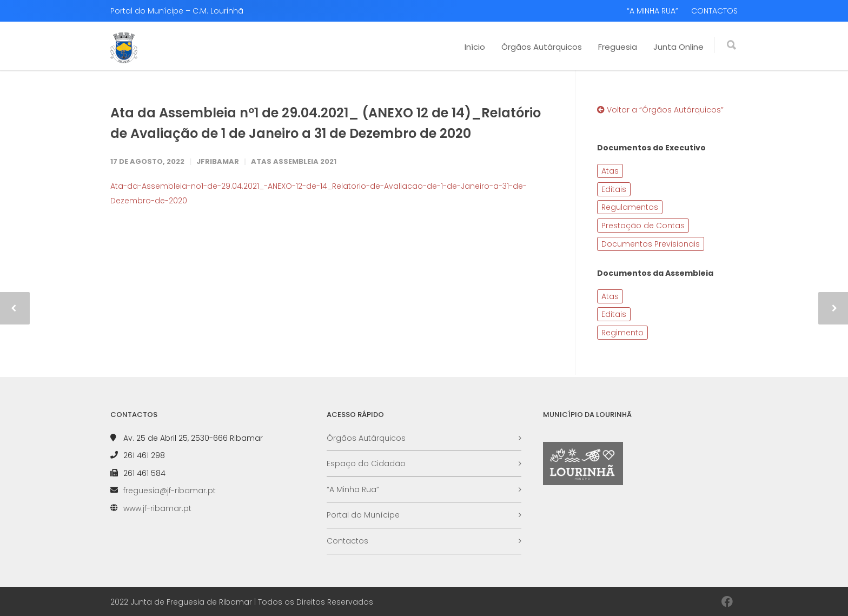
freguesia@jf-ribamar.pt (170, 491)
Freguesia (618, 47)
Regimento (622, 333)
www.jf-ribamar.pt (157, 508)
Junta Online (678, 47)
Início (475, 47)
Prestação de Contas (643, 226)
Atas (610, 171)
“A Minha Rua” (353, 489)
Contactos (347, 541)
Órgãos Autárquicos (542, 47)
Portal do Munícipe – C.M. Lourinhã (177, 11)
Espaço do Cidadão (366, 463)
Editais (614, 189)
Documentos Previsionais (651, 244)
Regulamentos (630, 207)
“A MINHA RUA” (652, 11)
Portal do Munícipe (363, 515)
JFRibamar (218, 161)
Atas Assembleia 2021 (294, 161)
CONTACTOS (714, 11)
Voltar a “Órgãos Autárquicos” (660, 110)
